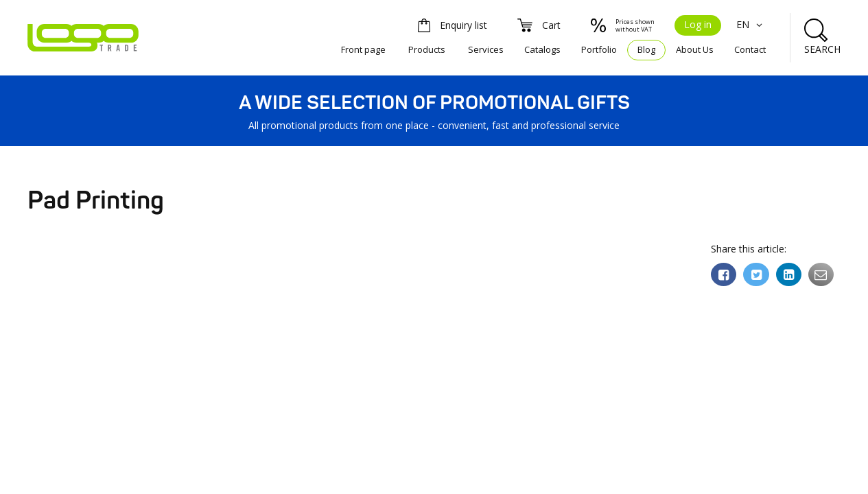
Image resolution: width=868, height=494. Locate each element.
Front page (363, 49)
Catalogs (542, 49)
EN (751, 24)
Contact (750, 49)
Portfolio (599, 49)
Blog (646, 49)
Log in (698, 24)
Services (486, 49)
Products (427, 49)
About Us (695, 49)
